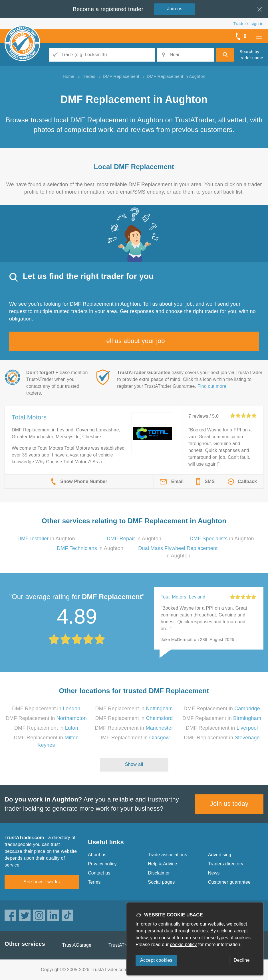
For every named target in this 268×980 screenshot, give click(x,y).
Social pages (161, 882)
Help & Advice (162, 864)
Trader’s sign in (248, 24)
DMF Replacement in (46, 709)
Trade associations (167, 855)
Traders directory (226, 864)
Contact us (99, 873)
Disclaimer (159, 873)
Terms (94, 882)
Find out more (212, 386)
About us (97, 855)
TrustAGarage (77, 945)
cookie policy (184, 945)
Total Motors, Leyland (183, 597)
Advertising (220, 855)
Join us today (229, 804)
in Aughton (46, 539)
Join (175, 9)
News (214, 873)
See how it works (42, 882)
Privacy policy (102, 864)
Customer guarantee (229, 882)
